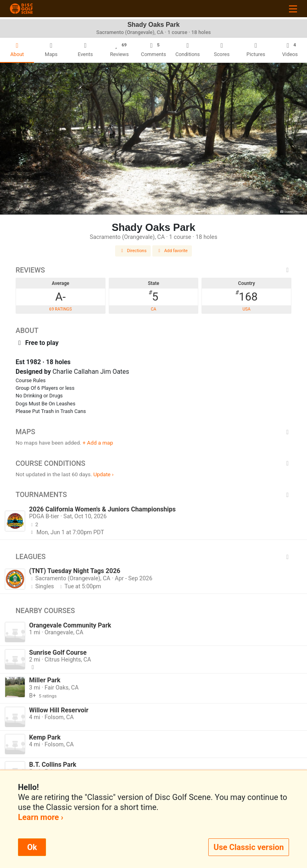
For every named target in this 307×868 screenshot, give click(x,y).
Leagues (153, 557)
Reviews (153, 270)
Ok (32, 847)
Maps (153, 432)
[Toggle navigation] (293, 9)
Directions (133, 251)
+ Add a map (98, 443)
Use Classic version (249, 847)
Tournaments (153, 495)
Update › (103, 474)
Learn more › (41, 817)
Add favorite (172, 251)
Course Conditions (153, 463)
